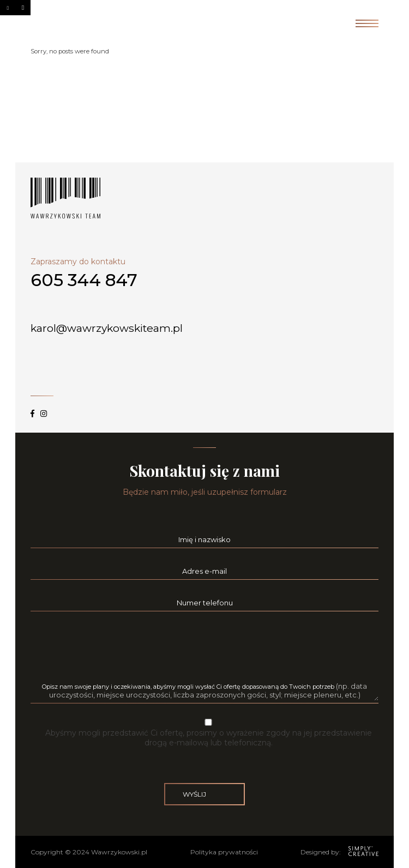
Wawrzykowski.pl (119, 852)
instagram (44, 409)
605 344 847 (84, 280)
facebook (32, 409)
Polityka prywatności (224, 852)
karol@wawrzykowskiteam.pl (108, 328)
